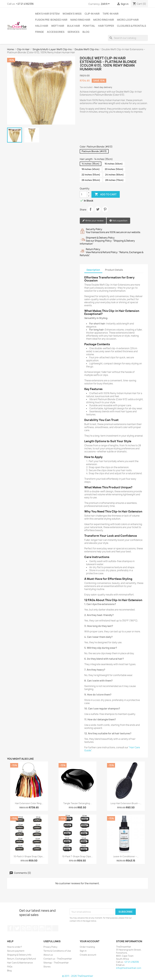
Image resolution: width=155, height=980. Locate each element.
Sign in (83, 951)
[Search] (128, 38)
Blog (86, 32)
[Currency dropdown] (106, 4)
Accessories (56, 32)
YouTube (29, 928)
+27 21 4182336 (25, 4)
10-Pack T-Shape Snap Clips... (77, 856)
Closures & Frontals (132, 26)
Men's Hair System (47, 14)
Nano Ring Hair (80, 20)
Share (91, 209)
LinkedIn (49, 928)
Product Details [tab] (114, 270)
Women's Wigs (72, 14)
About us (48, 955)
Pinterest (105, 209)
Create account (88, 955)
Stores (47, 967)
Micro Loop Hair (128, 20)
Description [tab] (93, 270)
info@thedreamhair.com (129, 968)
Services (73, 32)
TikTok (55, 928)
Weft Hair (58, 26)
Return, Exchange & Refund (21, 959)
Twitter (17, 928)
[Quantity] (83, 194)
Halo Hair (42, 26)
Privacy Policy (50, 947)
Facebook (10, 928)
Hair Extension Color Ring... (29, 803)
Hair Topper (106, 26)
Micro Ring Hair (104, 20)
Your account (90, 941)
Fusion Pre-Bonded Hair (51, 20)
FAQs (10, 967)
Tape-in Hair (111, 14)
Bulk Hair (74, 26)
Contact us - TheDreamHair (58, 959)
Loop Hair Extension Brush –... (126, 803)
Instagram (42, 928)
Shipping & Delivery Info (19, 955)
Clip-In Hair (92, 14)
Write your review (93, 221)
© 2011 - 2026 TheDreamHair (78, 976)
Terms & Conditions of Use (57, 951)
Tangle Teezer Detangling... (77, 803)
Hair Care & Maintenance (20, 963)
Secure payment (16, 951)
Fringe (40, 32)
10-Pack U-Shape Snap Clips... (29, 856)
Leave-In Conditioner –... (126, 856)
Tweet (98, 209)
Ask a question (118, 221)
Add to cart (106, 194)
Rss (23, 928)
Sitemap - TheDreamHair (56, 963)
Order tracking (87, 947)
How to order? (15, 947)
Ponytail (89, 26)
